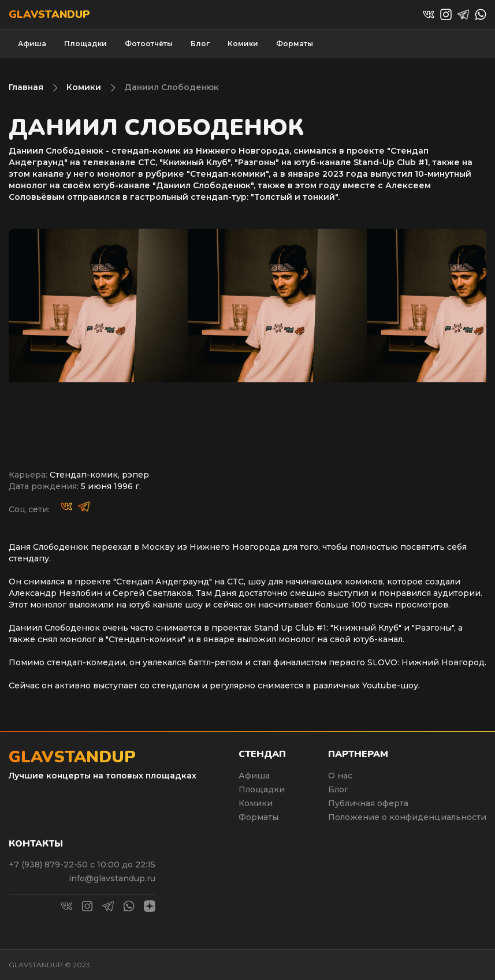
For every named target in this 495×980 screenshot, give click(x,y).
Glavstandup (49, 14)
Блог (200, 44)
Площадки (85, 44)
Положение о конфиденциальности (407, 817)
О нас (340, 776)
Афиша (32, 44)
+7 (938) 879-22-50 (49, 865)
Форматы (295, 44)
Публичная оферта (368, 803)
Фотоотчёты (149, 44)
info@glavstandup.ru (112, 878)
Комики (243, 44)
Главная (26, 87)
